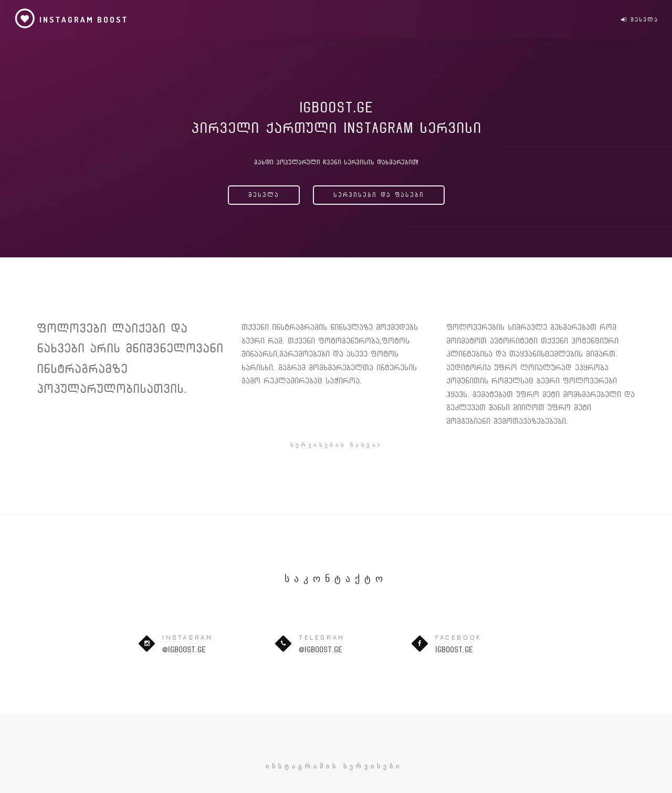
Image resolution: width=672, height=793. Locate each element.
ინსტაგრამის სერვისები (334, 766)
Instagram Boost (71, 18)
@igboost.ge (184, 650)
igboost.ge (454, 650)
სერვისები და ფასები (379, 195)
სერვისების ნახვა (336, 445)
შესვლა (640, 20)
